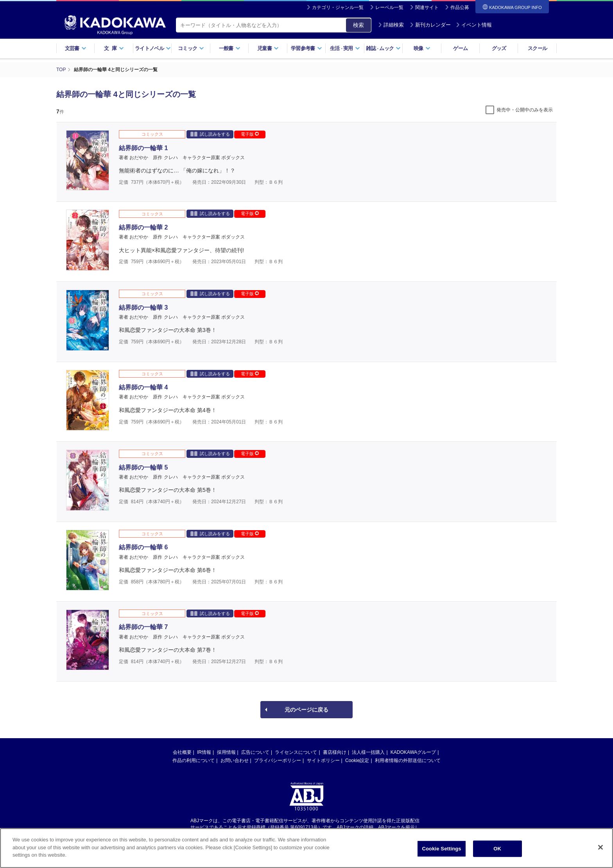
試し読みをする (210, 134)
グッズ (499, 48)
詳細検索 (391, 25)
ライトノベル (153, 48)
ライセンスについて (296, 752)
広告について (255, 752)
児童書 (268, 48)
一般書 (230, 48)
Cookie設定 (357, 760)
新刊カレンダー (430, 25)
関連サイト (427, 7)
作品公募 (460, 7)
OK (497, 850)
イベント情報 (474, 25)
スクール (537, 48)
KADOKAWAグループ (413, 752)
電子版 (250, 134)
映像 (422, 48)
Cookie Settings (442, 850)
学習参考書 (306, 48)
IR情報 (204, 752)
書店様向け (335, 752)
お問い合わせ (235, 760)
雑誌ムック (383, 48)
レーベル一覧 (389, 7)
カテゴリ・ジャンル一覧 (338, 7)
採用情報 (226, 752)
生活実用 (345, 48)
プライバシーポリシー (278, 760)
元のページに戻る (306, 710)
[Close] (600, 849)
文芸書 (76, 48)
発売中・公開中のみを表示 (525, 110)
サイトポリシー (323, 760)
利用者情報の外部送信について (408, 760)
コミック (191, 48)
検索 (358, 25)
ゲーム (460, 48)
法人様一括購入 (368, 752)
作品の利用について (194, 760)
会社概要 (182, 752)
